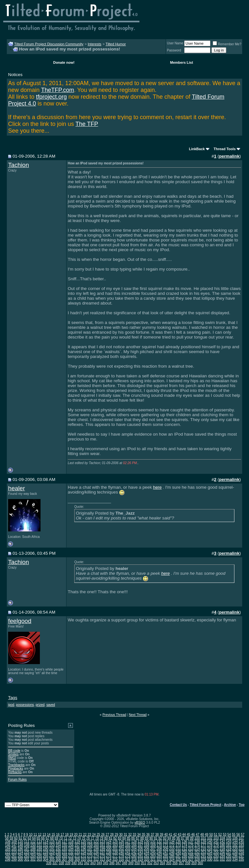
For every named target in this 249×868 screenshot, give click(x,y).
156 (71, 845)
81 (110, 838)
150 (33, 845)
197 (90, 849)
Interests (94, 44)
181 (229, 845)
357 (181, 863)
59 (11, 838)
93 (165, 838)
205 (140, 849)
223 (14, 852)
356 (175, 863)
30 (121, 835)
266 (46, 856)
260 (8, 856)
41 (170, 835)
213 (191, 849)
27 (107, 835)
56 (238, 835)
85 (129, 838)
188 (33, 849)
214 (197, 849)
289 (191, 856)
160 (96, 845)
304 (46, 859)
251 (191, 852)
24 (94, 835)
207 (153, 849)
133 (166, 842)
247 (166, 852)
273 (90, 856)
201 (115, 849)
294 (222, 856)
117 (65, 842)
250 (185, 852)
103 (216, 838)
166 (134, 845)
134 (172, 842)
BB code (14, 751)
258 (235, 852)
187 (27, 849)
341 (80, 863)
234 (83, 852)
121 (90, 842)
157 (77, 845)
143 (229, 842)
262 (20, 856)
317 (128, 859)
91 (155, 838)
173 (178, 845)
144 (235, 842)
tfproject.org (51, 97)
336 (49, 863)
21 (80, 835)
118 (71, 842)
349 (131, 863)
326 (185, 859)
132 (159, 842)
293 (216, 856)
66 (43, 838)
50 (211, 835)
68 (52, 838)
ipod (11, 705)
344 (99, 863)
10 (31, 835)
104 (222, 838)
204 (134, 849)
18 (67, 835)
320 (147, 859)
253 (203, 852)
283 (153, 856)
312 (96, 859)
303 (39, 859)
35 (143, 835)
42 (175, 835)
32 (130, 835)
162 (109, 845)
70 (61, 838)
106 (235, 838)
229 (52, 852)
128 (134, 842)
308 (71, 859)
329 (203, 859)
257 (229, 852)
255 (216, 852)
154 (58, 845)
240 (121, 852)
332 (222, 859)
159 (90, 845)
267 (52, 856)
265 (39, 856)
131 (153, 842)
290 (197, 856)
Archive (230, 805)
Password (174, 50)
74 (79, 838)
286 (172, 856)
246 (159, 852)
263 (27, 856)
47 (198, 835)
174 (185, 845)
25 (98, 835)
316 (121, 859)
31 (125, 835)
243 (140, 852)
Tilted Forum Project (205, 805)
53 (225, 835)
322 (159, 859)
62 (25, 838)
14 (49, 835)
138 (197, 842)
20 (76, 835)
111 (27, 842)
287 (178, 856)
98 (187, 838)
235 (90, 852)
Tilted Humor (116, 44)
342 (87, 863)
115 (52, 842)
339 (68, 863)
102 (210, 838)
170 (159, 845)
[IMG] (12, 758)
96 (178, 838)
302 (33, 859)
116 (58, 842)
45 (189, 835)
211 (178, 849)
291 (203, 856)
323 (166, 859)
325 (178, 859)
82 (115, 838)
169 (153, 845)
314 (109, 859)
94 (169, 838)
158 (83, 845)
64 (34, 838)
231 (65, 852)
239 (115, 852)
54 (229, 835)
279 (128, 856)
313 (103, 859)
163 (115, 845)
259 (241, 852)
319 (140, 859)
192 (58, 849)
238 (109, 852)
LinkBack (197, 149)
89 (147, 838)
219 (229, 849)
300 (20, 859)
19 (71, 835)
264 (33, 856)
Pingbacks (16, 768)
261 (14, 856)
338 (61, 863)
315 (115, 859)
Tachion (18, 165)
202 (121, 849)
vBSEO (140, 823)
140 (210, 842)
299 (14, 859)
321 (153, 859)
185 (14, 849)
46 (193, 835)
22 (85, 835)
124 (109, 842)
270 (71, 856)
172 (172, 845)
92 (160, 838)
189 (39, 849)
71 (65, 838)
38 (157, 835)
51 (215, 835)
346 (112, 863)
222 (8, 852)
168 (147, 845)
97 (183, 838)
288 (185, 856)
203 (128, 849)
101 (203, 838)
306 (58, 859)
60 (16, 838)
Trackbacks (16, 765)
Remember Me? (227, 44)
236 (96, 852)
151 (39, 845)
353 (156, 863)
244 (147, 852)
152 (46, 845)
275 (103, 856)
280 (134, 856)
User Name (175, 43)
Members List (181, 62)
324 (172, 859)
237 (103, 852)
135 (178, 842)
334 (235, 859)
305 (52, 859)
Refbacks (15, 772)
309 (77, 859)
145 (241, 842)
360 (200, 863)
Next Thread (138, 715)
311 (90, 859)
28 (112, 835)
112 (33, 842)
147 (14, 845)
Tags (13, 698)
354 (162, 863)
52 (220, 835)
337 (55, 863)
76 (88, 838)
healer (17, 488)
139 (203, 842)
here (157, 487)
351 (143, 863)
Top (242, 805)
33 (134, 835)
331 (216, 859)
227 (39, 852)
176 (197, 845)
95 (174, 838)
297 (241, 856)
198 (96, 849)
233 (77, 852)
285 (166, 856)
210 (172, 849)
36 (148, 835)
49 (207, 835)
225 (27, 852)
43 (179, 835)
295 (229, 856)
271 (77, 856)
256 (222, 852)
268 (58, 856)
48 (202, 835)
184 (8, 849)
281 (140, 856)
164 (121, 845)
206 (147, 849)
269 (65, 856)
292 (210, 856)
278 (121, 856)
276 (109, 856)
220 (235, 849)
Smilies (13, 754)
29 (116, 835)
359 (194, 863)
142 (222, 842)
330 (210, 859)
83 (119, 838)
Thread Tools (225, 149)
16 (58, 835)
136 (185, 842)
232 (71, 852)
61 (20, 838)
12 (40, 835)
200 (109, 849)
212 (185, 849)
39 (161, 835)
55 (234, 835)
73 (74, 838)
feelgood (20, 621)
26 (103, 835)
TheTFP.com (58, 90)
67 (47, 838)
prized (40, 705)
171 (166, 845)
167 (140, 845)
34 (139, 835)
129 (140, 842)
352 (150, 863)
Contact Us (178, 805)
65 (38, 838)
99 (192, 838)
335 (241, 859)
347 (118, 863)
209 (166, 849)
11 (35, 835)
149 (27, 845)
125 (115, 842)
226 (33, 852)
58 (7, 838)
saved (51, 705)
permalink (229, 156)
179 (216, 845)
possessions (25, 705)
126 (121, 842)
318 (134, 859)
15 (53, 835)
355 (169, 863)
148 (20, 845)
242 (134, 852)
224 (20, 852)
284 (159, 856)
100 (197, 838)
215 (203, 849)
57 (243, 835)
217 (216, 849)
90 (151, 838)
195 (77, 849)
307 (65, 859)
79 (102, 838)
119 (77, 842)
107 (241, 838)
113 (39, 842)
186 (20, 849)
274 (96, 856)
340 (74, 863)
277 (115, 856)
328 (197, 859)
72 (70, 838)
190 (46, 849)
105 (229, 838)
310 (83, 859)
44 (184, 835)
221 (241, 849)
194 (71, 849)
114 (46, 842)
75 (83, 838)
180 (222, 845)
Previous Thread (114, 715)
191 (52, 849)
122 (96, 842)
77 (93, 838)
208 (159, 849)
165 (128, 845)
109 (14, 842)
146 (8, 845)
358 (188, 863)
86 (133, 838)
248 (172, 852)
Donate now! (64, 62)
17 (62, 835)
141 (216, 842)
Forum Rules (17, 779)
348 (125, 863)
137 (191, 842)
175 (191, 845)
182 (235, 845)
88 (142, 838)
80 (106, 838)
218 (222, 849)
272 (83, 856)
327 (191, 859)
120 (83, 842)
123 (103, 842)
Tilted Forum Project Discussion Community (49, 44)
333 (229, 859)
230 (58, 852)
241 (128, 852)
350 (137, 863)
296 (235, 856)
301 (27, 859)
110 (20, 842)
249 (178, 852)
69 (56, 838)
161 (103, 845)
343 (93, 863)
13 (44, 835)
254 (210, 852)
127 (128, 842)
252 (197, 852)
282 (147, 856)
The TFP (87, 124)
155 (65, 845)
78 (97, 838)
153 (52, 845)
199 (103, 849)
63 (29, 838)
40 (166, 835)
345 (106, 863)
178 (210, 845)
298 (8, 859)
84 (124, 838)
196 (83, 849)
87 (138, 838)
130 (147, 842)
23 (89, 835)
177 (203, 845)
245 (153, 852)
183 (241, 845)
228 (46, 852)
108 (8, 842)
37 (153, 835)
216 (210, 849)
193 (65, 849)
